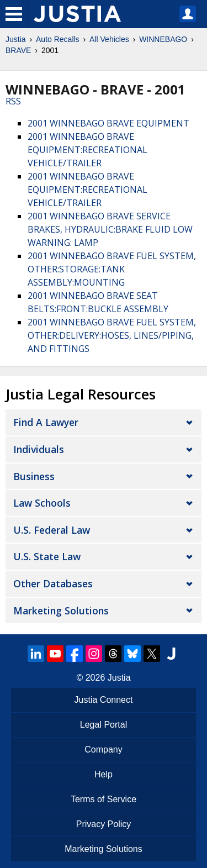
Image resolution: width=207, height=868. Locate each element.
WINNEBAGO (163, 39)
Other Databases (53, 583)
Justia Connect (104, 700)
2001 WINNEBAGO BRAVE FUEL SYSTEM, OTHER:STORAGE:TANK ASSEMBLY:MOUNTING (112, 269)
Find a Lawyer (46, 422)
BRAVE (18, 50)
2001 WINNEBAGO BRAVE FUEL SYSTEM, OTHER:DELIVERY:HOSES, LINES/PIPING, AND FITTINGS (112, 335)
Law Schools (42, 503)
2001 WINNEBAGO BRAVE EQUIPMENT (108, 123)
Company (103, 749)
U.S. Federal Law (52, 530)
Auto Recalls (58, 39)
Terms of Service (104, 799)
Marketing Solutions (61, 611)
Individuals (39, 449)
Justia (16, 39)
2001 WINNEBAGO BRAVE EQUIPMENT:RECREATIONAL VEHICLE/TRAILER (87, 150)
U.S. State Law (47, 556)
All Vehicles (109, 39)
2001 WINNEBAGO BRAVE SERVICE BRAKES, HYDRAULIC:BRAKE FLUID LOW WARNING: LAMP (110, 229)
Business (34, 476)
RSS (13, 101)
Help (104, 774)
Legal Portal (104, 725)
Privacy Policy (104, 824)
